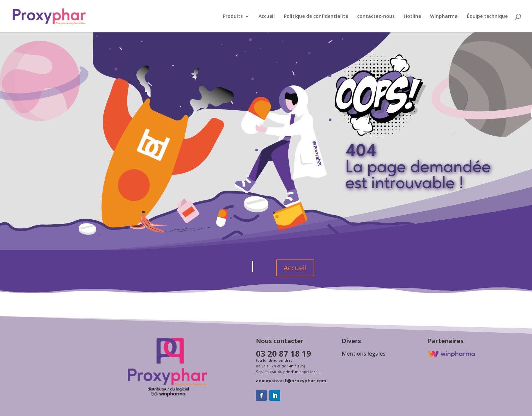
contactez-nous (376, 17)
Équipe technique (487, 17)
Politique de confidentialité (316, 17)
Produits (233, 17)
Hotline (412, 17)
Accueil (267, 17)
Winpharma (444, 17)
